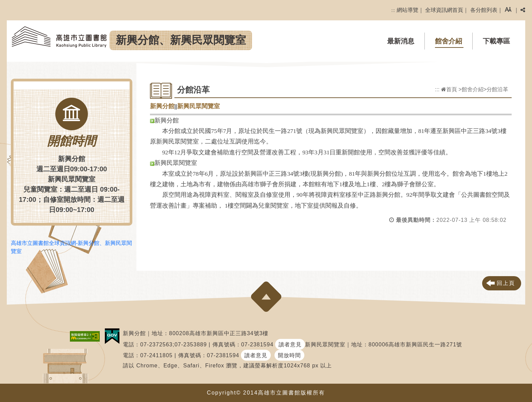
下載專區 (496, 41)
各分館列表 (484, 10)
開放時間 (289, 355)
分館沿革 (497, 89)
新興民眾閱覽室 (198, 106)
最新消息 (401, 41)
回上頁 (506, 283)
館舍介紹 (449, 41)
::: (393, 10)
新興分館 (162, 106)
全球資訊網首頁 (444, 10)
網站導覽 (407, 10)
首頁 (449, 89)
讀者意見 (290, 344)
